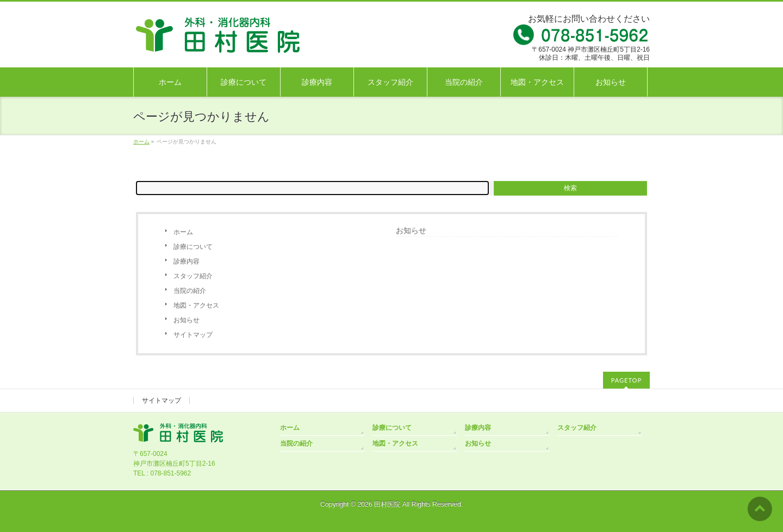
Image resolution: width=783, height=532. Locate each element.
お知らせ (187, 320)
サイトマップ (193, 335)
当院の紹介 (190, 291)
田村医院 (387, 504)
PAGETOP (626, 380)
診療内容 (187, 261)
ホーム (183, 232)
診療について (193, 247)
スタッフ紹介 (193, 276)
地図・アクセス (196, 305)
